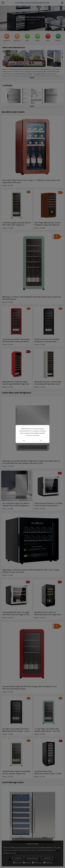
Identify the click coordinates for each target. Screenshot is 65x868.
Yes (41, 440)
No (24, 440)
